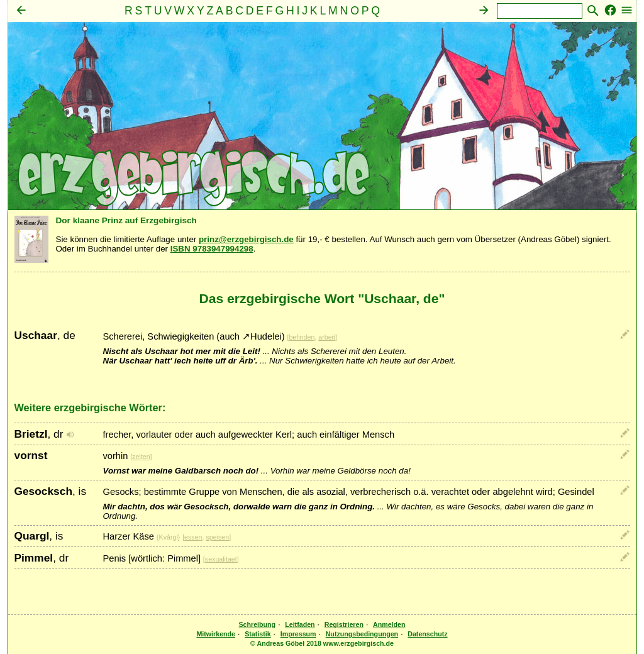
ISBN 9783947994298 (212, 249)
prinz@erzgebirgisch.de (246, 239)
